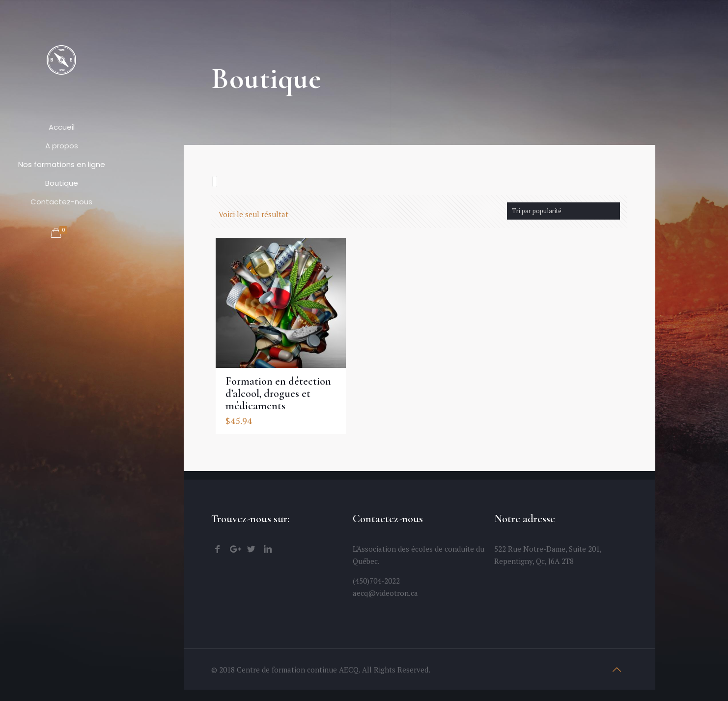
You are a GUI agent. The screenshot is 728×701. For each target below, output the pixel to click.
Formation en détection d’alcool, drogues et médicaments (278, 393)
